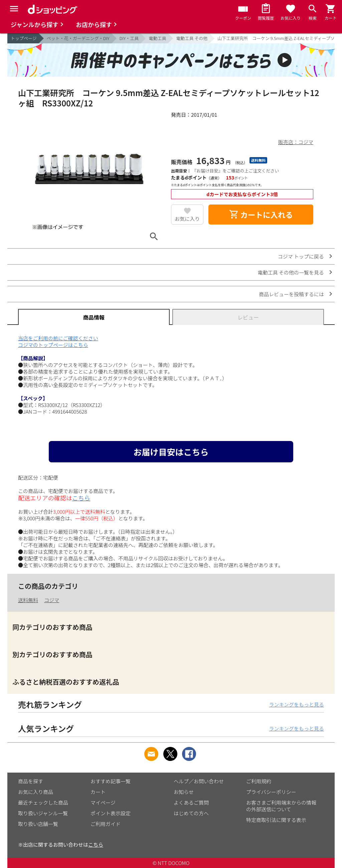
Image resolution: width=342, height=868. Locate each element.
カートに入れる (261, 214)
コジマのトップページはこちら (53, 345)
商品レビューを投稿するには (291, 294)
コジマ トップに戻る (301, 256)
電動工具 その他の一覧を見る (291, 272)
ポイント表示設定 (111, 813)
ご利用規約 (259, 781)
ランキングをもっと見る (296, 704)
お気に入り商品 (36, 792)
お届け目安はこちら (171, 452)
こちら (81, 498)
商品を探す (31, 781)
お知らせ (184, 792)
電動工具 (157, 38)
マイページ (103, 802)
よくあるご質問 (191, 802)
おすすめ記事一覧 (111, 781)
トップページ (24, 38)
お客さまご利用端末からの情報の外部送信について (281, 806)
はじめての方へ (191, 813)
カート (98, 792)
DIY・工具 (129, 38)
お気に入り (187, 219)
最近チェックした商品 (43, 802)
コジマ (52, 600)
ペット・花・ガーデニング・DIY (78, 38)
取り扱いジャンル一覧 (43, 813)
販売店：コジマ (296, 142)
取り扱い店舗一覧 (38, 824)
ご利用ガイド (106, 824)
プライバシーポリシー (271, 792)
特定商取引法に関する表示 (276, 820)
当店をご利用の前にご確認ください (58, 338)
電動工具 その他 (192, 38)
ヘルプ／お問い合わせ (199, 781)
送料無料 (28, 600)
